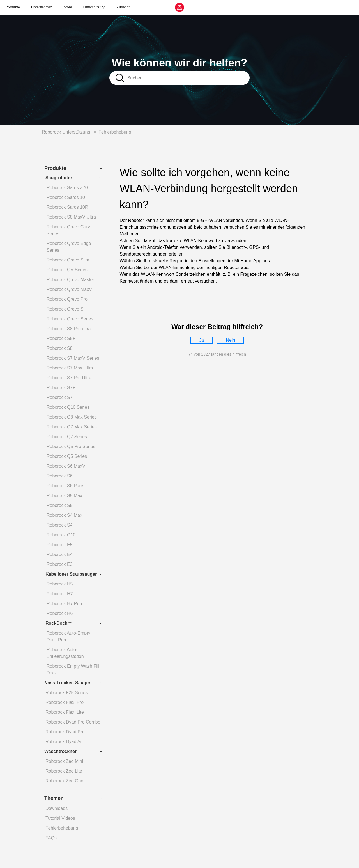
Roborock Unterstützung (66, 132)
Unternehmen (42, 7)
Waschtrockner (60, 751)
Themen (54, 798)
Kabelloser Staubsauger (71, 574)
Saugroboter (59, 178)
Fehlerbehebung (115, 132)
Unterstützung (94, 7)
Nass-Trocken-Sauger (67, 683)
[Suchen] (187, 78)
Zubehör (123, 7)
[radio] (202, 340)
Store (68, 7)
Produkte (13, 7)
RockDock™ (59, 623)
